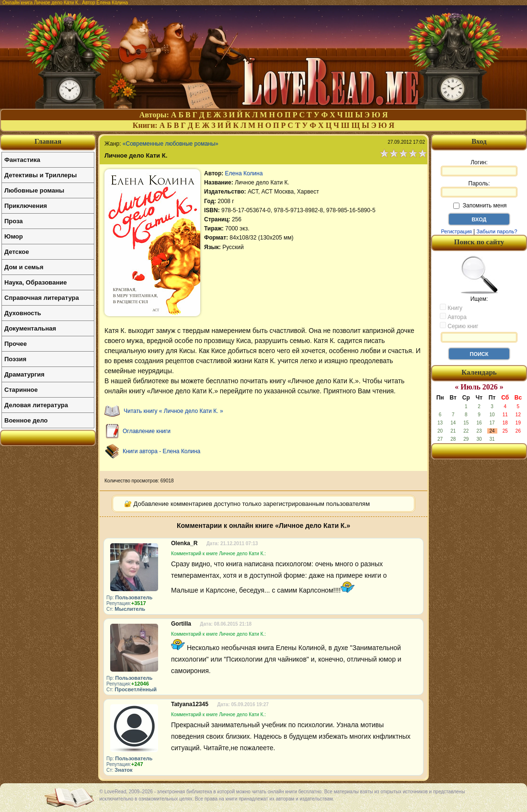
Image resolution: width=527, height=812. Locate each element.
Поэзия (15, 359)
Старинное (21, 390)
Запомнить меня (480, 206)
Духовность (23, 313)
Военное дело (26, 420)
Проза (14, 221)
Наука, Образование (35, 282)
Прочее (16, 344)
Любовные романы (34, 190)
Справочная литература (42, 298)
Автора (453, 317)
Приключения (26, 206)
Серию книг (459, 326)
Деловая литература (36, 405)
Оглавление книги (147, 431)
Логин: (479, 168)
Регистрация (456, 231)
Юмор (14, 236)
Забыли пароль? (497, 231)
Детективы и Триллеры (40, 175)
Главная (48, 141)
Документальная (30, 328)
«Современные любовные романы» (171, 144)
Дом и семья (24, 267)
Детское (17, 252)
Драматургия (24, 374)
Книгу (451, 308)
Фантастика (22, 160)
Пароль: (479, 189)
